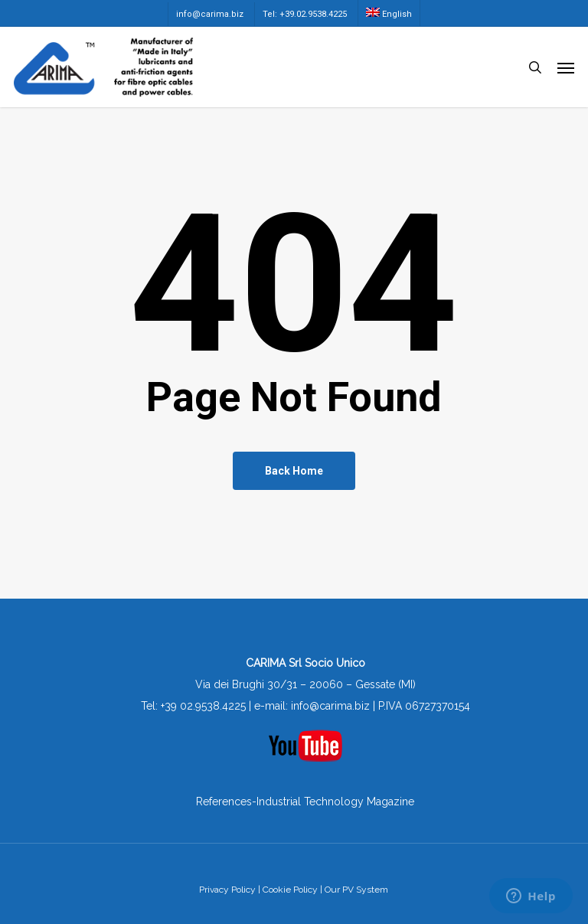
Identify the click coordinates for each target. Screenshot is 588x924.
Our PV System (356, 890)
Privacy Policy (227, 890)
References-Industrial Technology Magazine (305, 802)
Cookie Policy (290, 890)
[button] (566, 67)
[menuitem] (389, 13)
